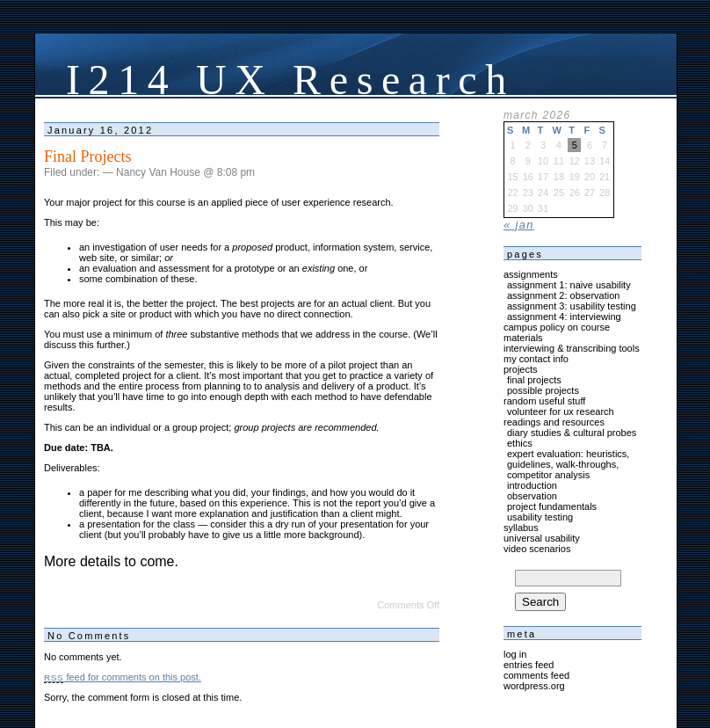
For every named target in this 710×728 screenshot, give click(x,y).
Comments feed (536, 675)
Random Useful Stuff (544, 401)
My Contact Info (536, 359)
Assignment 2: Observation (563, 295)
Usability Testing (540, 517)
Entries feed (529, 665)
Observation (532, 496)
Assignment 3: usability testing (572, 306)
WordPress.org (534, 686)
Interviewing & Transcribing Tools (572, 348)
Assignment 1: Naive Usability (569, 285)
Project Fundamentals (552, 506)
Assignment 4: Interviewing (564, 317)
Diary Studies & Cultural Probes (572, 433)
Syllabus (521, 528)
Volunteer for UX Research (561, 411)
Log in (515, 654)
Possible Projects (543, 390)
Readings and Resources (554, 422)
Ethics (520, 443)
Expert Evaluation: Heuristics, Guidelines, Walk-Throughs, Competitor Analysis (568, 464)
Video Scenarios (537, 549)
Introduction (532, 485)
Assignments (531, 274)
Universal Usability (542, 538)
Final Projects (88, 157)
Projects (521, 369)
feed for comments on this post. (123, 677)
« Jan (519, 225)
